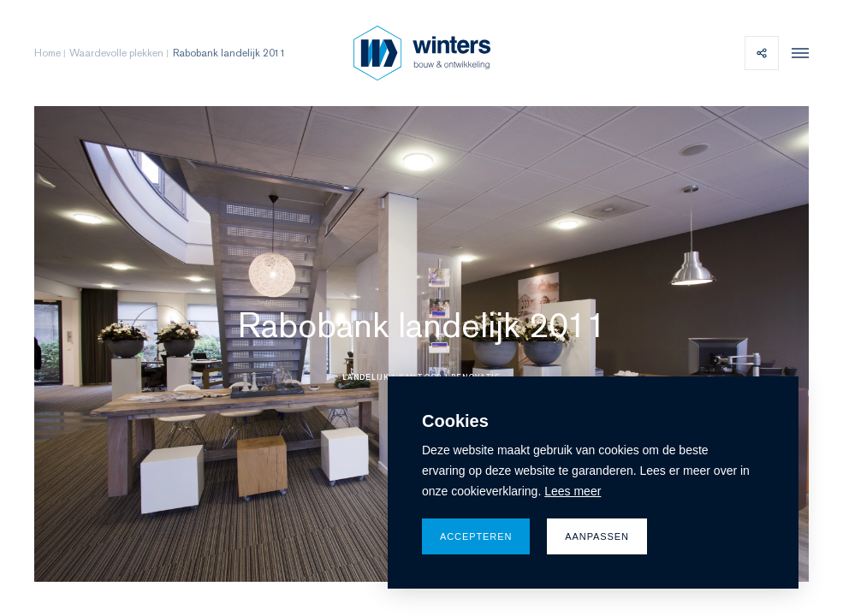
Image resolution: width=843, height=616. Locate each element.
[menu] (796, 53)
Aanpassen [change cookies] (597, 536)
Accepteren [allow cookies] (476, 536)
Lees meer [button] (573, 491)
